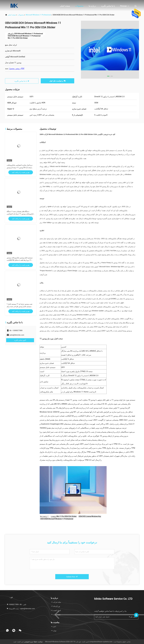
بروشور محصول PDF (17, 69)
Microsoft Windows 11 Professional (38, 15)
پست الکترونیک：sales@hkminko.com (21, 609)
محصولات (79, 6)
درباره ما (92, 6)
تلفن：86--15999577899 (16, 604)
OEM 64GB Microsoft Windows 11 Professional (57, 519)
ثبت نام (132, 617)
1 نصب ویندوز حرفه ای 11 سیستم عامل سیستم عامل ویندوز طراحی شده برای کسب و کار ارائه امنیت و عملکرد (20, 306)
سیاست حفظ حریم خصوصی (33, 642)
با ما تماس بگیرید (108, 6)
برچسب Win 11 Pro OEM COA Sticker (64, 516)
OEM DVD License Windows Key (90, 516)
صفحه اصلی (65, 6)
